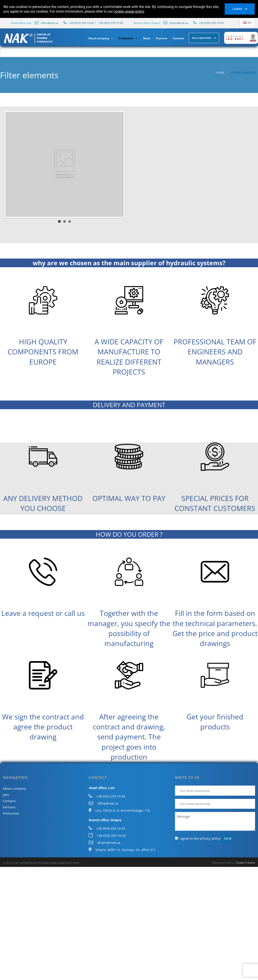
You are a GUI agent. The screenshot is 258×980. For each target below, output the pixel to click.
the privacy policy (207, 838)
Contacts (179, 38)
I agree (237, 9)
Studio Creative (246, 863)
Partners (162, 38)
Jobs (6, 795)
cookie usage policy (129, 11)
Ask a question (202, 38)
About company (101, 38)
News (147, 38)
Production (128, 38)
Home (220, 73)
